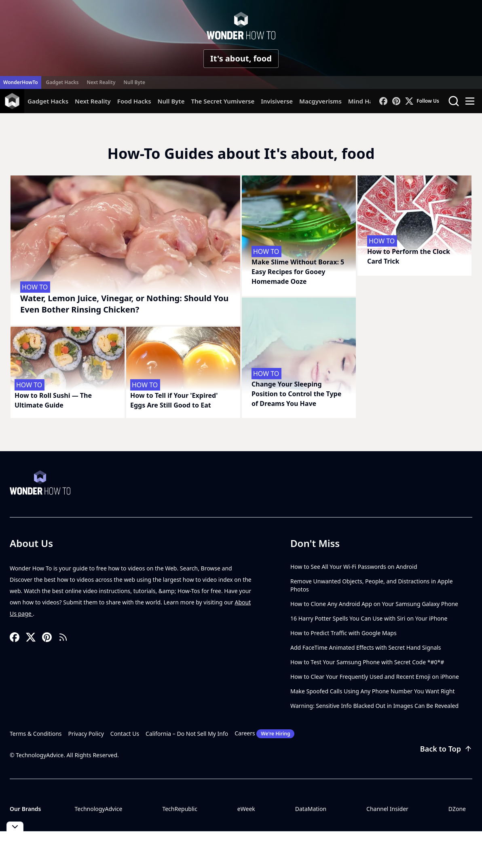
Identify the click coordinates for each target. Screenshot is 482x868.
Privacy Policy (86, 734)
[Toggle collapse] (15, 827)
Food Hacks (134, 101)
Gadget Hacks (62, 82)
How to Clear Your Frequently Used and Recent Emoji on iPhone (375, 677)
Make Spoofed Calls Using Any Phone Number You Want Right (373, 691)
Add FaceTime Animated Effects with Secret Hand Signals (366, 647)
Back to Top (446, 749)
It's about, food (241, 58)
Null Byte (134, 82)
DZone (457, 809)
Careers (264, 734)
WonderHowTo (21, 82)
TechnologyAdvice (98, 809)
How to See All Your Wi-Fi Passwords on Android (354, 567)
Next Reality (101, 82)
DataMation (311, 809)
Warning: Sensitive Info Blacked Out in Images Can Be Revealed (374, 706)
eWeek (246, 809)
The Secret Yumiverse (223, 101)
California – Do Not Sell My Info (187, 734)
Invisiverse (277, 101)
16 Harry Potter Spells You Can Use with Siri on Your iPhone (369, 618)
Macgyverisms (320, 101)
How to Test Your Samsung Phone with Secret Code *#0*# (367, 662)
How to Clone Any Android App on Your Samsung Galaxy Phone (374, 604)
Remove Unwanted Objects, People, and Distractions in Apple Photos (372, 585)
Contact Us (125, 734)
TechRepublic (180, 809)
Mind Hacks (365, 101)
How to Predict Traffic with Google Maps (344, 633)
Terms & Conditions (36, 734)
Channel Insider (387, 809)
